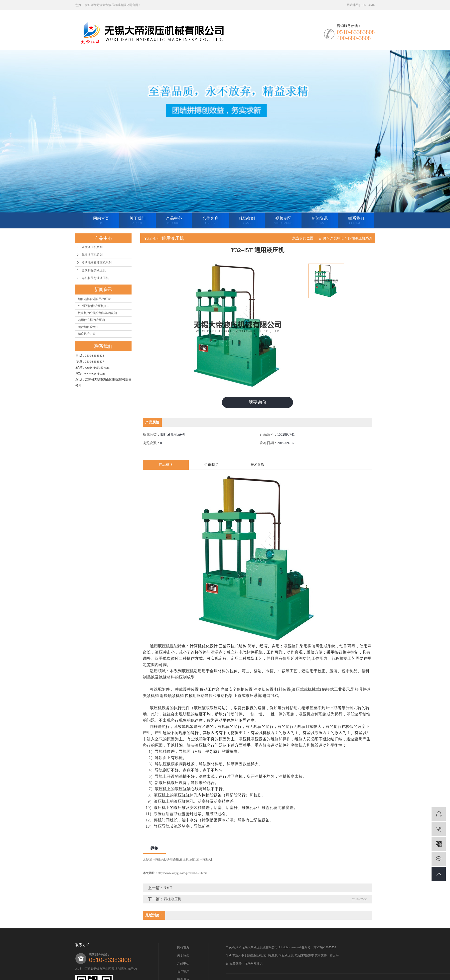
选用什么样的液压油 (91, 320)
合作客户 (210, 221)
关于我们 (138, 221)
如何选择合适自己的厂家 (94, 299)
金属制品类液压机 (94, 270)
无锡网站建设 (254, 963)
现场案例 (247, 221)
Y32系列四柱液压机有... (94, 306)
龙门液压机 (270, 955)
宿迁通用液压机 (201, 859)
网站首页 (101, 221)
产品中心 (174, 221)
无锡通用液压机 (154, 859)
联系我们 (356, 221)
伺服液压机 (286, 955)
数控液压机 (255, 955)
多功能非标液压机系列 (97, 263)
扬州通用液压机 (178, 859)
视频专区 (283, 221)
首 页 (322, 238)
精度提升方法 (87, 334)
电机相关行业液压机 (95, 278)
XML (372, 5)
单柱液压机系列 (92, 255)
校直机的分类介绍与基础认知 (97, 313)
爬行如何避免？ (88, 327)
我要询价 (258, 402)
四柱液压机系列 (92, 247)
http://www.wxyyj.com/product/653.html (182, 873)
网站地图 (353, 5)
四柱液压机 (172, 899)
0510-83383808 (110, 960)
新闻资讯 (320, 221)
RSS (363, 5)
